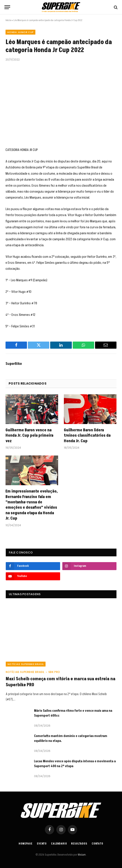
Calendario (59, 844)
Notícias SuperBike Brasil (26, 664)
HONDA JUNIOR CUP (20, 32)
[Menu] (7, 7)
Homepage (26, 844)
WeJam (82, 855)
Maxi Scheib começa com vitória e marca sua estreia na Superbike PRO (61, 682)
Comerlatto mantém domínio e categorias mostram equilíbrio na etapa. (71, 738)
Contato (97, 844)
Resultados (79, 844)
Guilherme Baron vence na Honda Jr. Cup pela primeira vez (29, 436)
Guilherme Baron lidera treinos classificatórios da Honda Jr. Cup (87, 436)
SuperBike (14, 364)
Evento (42, 844)
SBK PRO (54, 672)
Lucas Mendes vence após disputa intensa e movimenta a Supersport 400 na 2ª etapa (75, 764)
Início (8, 20)
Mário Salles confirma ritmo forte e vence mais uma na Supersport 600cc (73, 713)
